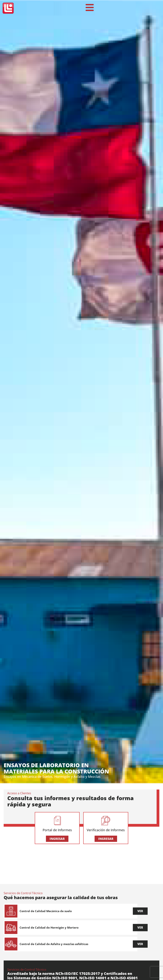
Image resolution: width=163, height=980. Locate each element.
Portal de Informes (57, 830)
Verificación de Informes (106, 830)
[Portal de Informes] (57, 821)
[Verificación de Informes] (106, 821)
